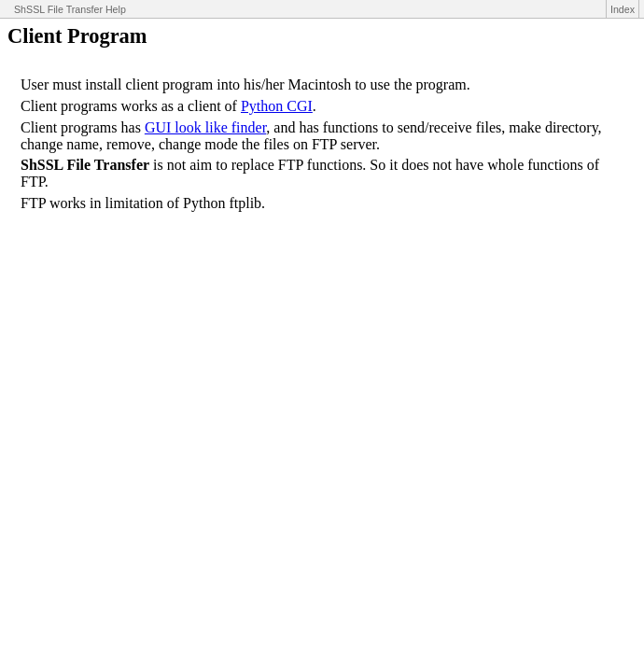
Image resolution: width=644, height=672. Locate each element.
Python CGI (277, 106)
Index (623, 9)
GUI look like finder (205, 127)
